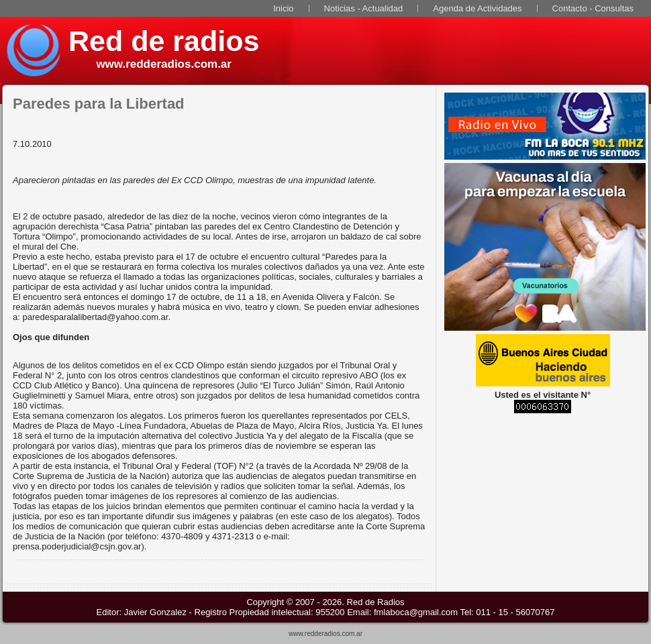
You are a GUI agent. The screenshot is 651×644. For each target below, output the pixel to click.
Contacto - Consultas (593, 8)
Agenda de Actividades (477, 8)
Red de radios (164, 41)
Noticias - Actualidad (364, 8)
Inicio (283, 8)
